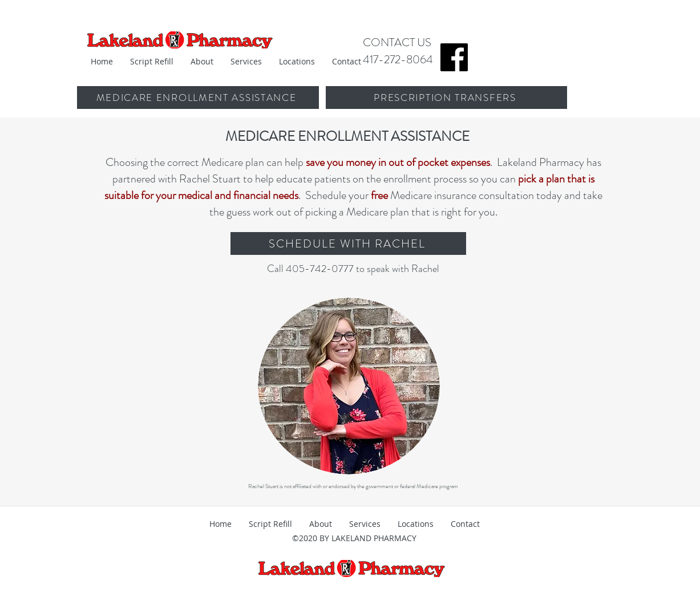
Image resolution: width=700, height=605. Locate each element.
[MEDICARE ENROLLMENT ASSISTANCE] (198, 98)
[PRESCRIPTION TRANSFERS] (446, 98)
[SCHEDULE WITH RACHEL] (348, 243)
